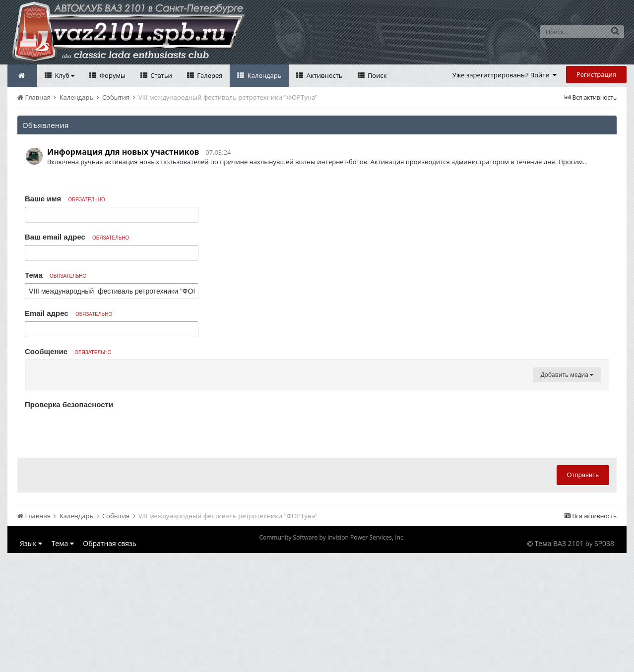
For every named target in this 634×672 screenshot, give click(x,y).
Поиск (377, 75)
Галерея (209, 75)
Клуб (64, 75)
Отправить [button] (583, 594)
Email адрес (68, 313)
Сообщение (68, 351)
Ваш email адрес (77, 237)
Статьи (160, 75)
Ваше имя (65, 199)
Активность (323, 75)
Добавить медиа (567, 494)
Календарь (263, 75)
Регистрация (596, 74)
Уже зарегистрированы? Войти (505, 75)
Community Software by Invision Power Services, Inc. (332, 656)
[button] (34, 370)
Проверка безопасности (69, 523)
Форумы (112, 75)
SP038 (604, 662)
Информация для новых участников (123, 152)
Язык (31, 662)
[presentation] (100, 550)
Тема (56, 275)
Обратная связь (110, 662)
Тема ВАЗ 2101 (559, 662)
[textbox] (317, 429)
